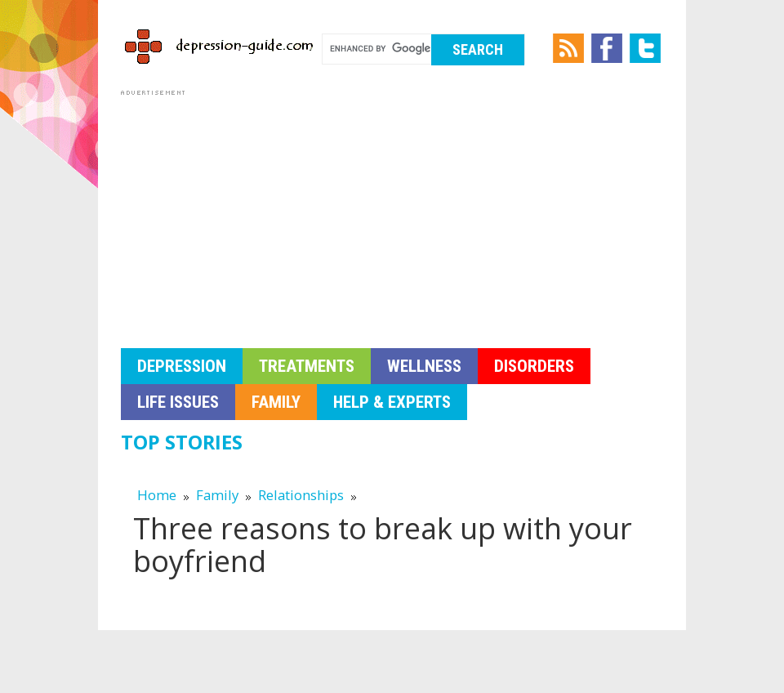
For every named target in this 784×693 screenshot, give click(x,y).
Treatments (307, 366)
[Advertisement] (392, 214)
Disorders (534, 366)
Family (276, 402)
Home (157, 495)
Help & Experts (392, 402)
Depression (182, 366)
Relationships (301, 495)
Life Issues (178, 402)
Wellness (424, 366)
